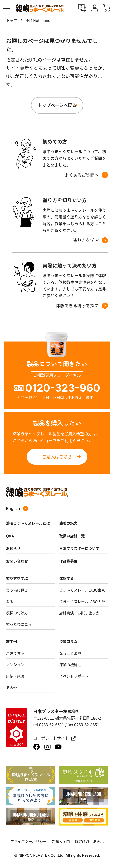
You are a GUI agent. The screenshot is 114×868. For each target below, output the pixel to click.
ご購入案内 (61, 841)
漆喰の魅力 (68, 523)
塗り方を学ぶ (17, 578)
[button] (7, 9)
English (17, 509)
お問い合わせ (17, 561)
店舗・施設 (15, 676)
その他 (12, 687)
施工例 (12, 641)
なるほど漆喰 (70, 653)
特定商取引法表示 (89, 841)
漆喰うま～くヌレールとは (28, 523)
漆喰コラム (68, 641)
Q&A (10, 536)
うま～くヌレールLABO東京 (82, 590)
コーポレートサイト (54, 738)
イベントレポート (74, 676)
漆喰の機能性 (70, 665)
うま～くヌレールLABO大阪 (82, 601)
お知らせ (13, 548)
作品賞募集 (68, 561)
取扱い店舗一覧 (72, 536)
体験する (67, 578)
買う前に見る (17, 590)
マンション (15, 665)
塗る (10, 601)
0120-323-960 (63, 388)
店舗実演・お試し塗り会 (79, 613)
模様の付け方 (17, 613)
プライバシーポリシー (28, 841)
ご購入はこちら (57, 457)
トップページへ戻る (57, 105)
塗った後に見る (19, 624)
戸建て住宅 (15, 653)
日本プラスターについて (79, 548)
